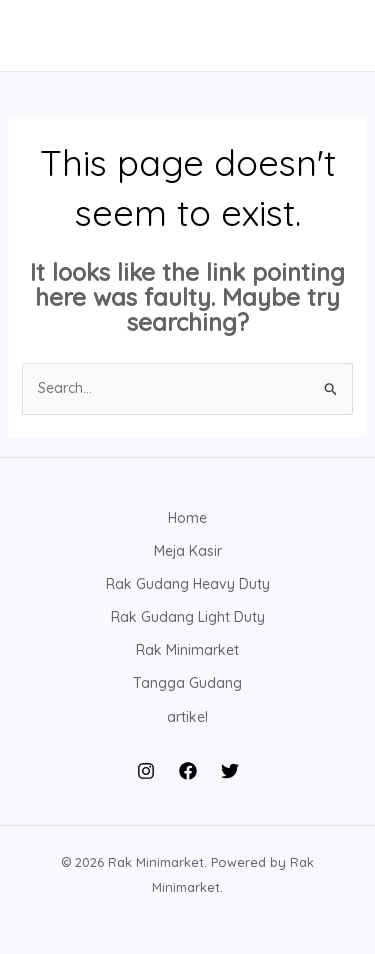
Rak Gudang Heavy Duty (188, 584)
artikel (187, 717)
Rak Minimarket (187, 650)
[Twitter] (230, 771)
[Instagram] (146, 771)
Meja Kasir (188, 551)
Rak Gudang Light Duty (188, 617)
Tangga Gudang (187, 683)
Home (187, 518)
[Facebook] (188, 771)
